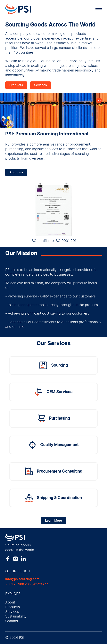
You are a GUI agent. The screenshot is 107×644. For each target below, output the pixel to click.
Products (16, 85)
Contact (12, 621)
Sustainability (16, 617)
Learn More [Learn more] (53, 521)
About (10, 603)
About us (16, 172)
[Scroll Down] (99, 101)
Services (41, 85)
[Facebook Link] (8, 559)
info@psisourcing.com (22, 579)
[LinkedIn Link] (23, 559)
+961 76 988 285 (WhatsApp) (27, 584)
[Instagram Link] (16, 559)
